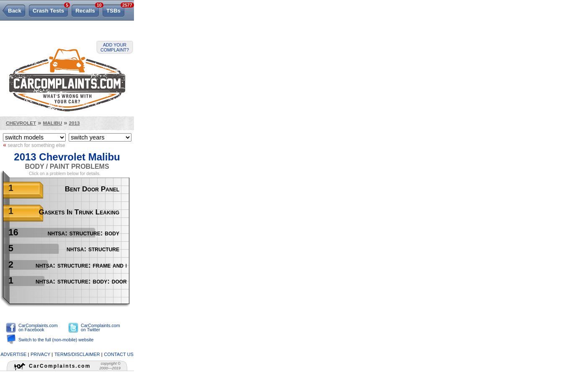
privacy (40, 354)
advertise (13, 354)
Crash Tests (50, 9)
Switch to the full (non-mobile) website (56, 340)
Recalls (87, 9)
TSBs (115, 9)
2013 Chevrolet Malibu (67, 157)
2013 (74, 123)
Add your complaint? (115, 47)
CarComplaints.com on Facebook (38, 328)
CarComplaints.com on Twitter (100, 328)
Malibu (53, 123)
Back (15, 11)
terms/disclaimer (77, 354)
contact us (119, 354)
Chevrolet (21, 123)
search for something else (34, 145)
